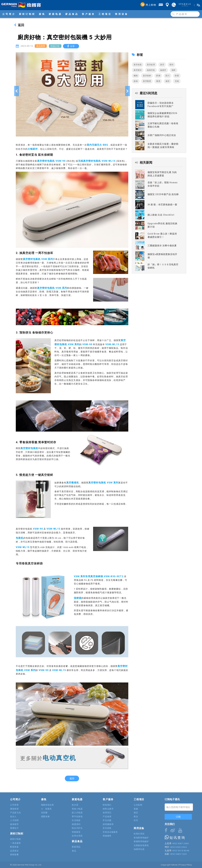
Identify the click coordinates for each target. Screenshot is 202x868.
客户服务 (89, 14)
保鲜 (174, 70)
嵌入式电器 (77, 813)
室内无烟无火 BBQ (97, 145)
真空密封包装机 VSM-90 (51, 161)
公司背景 (14, 805)
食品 (74, 851)
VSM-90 (87, 344)
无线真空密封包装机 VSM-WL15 (97, 161)
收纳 (136, 81)
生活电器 (76, 820)
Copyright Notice (169, 865)
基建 (136, 809)
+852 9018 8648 (180, 851)
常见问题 (107, 820)
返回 (19, 25)
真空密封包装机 (29, 448)
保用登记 (107, 813)
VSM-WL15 (112, 344)
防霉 (177, 76)
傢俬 (42, 14)
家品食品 (72, 14)
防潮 (158, 76)
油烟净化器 (139, 849)
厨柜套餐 (14, 855)
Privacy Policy (185, 865)
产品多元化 (15, 813)
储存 (168, 81)
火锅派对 (33, 149)
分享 (71, 46)
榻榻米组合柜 (48, 805)
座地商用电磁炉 (141, 838)
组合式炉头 (77, 828)
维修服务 (107, 836)
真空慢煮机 (73, 483)
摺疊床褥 (45, 817)
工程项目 (105, 14)
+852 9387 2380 (180, 843)
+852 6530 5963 (178, 847)
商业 (136, 817)
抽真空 (163, 70)
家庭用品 (76, 847)
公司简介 (9, 14)
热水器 (75, 805)
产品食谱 (107, 817)
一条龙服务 (15, 843)
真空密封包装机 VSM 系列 (38, 259)
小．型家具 (46, 809)
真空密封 (138, 70)
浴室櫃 (44, 813)
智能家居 (76, 832)
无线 (177, 81)
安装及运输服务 (110, 832)
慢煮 (158, 81)
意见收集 (107, 828)
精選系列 (76, 824)
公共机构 (138, 805)
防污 (168, 76)
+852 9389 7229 (178, 854)
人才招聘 (14, 820)
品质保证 (14, 851)
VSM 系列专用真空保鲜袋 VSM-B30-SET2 (99, 576)
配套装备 (14, 847)
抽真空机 (151, 70)
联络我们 (107, 805)
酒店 (136, 813)
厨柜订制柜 (27, 14)
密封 (171, 65)
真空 (162, 65)
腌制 (136, 76)
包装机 (20, 538)
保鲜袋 (78, 598)
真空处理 (151, 65)
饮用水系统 (77, 836)
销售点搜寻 (108, 809)
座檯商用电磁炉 (141, 841)
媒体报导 (14, 824)
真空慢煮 (147, 81)
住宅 (136, 820)
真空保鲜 (147, 76)
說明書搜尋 (108, 824)
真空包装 (138, 65)
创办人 (13, 817)
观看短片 (14, 828)
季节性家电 (77, 817)
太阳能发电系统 (141, 845)
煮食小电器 (77, 809)
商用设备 (122, 14)
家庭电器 (55, 14)
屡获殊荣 (14, 809)
